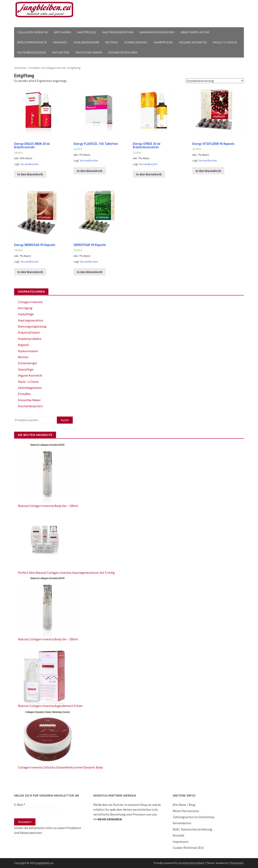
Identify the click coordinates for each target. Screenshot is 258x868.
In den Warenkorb (30, 174)
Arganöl (60, 42)
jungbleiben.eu (45, 863)
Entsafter (61, 52)
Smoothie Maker (89, 52)
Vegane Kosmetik (193, 42)
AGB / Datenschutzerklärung (192, 829)
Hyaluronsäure (86, 42)
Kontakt (179, 835)
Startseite (20, 68)
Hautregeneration (118, 32)
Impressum (181, 842)
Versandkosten (30, 164)
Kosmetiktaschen (123, 52)
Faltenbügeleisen (32, 52)
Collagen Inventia (32, 32)
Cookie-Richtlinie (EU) (188, 848)
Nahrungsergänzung (157, 32)
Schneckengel (136, 42)
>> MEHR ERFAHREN (108, 819)
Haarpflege (163, 42)
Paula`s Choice (225, 42)
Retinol (112, 42)
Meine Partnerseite (186, 811)
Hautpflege (87, 32)
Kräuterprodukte (32, 42)
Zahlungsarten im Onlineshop (193, 817)
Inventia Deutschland (191, 863)
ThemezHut (236, 863)
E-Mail (20, 805)
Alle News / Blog (184, 805)
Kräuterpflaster (195, 32)
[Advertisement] (166, 14)
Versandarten (182, 823)
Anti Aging (62, 32)
